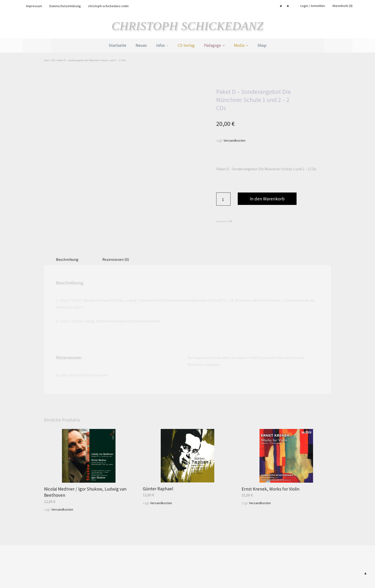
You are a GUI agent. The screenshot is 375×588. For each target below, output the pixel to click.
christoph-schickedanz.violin (108, 6)
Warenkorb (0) (342, 6)
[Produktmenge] (223, 199)
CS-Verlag (186, 45)
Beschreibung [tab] (67, 259)
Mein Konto (281, 6)
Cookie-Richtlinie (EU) (288, 6)
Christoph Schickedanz (188, 26)
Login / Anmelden (313, 6)
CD (53, 60)
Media (239, 45)
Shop (262, 45)
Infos (160, 45)
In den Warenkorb (267, 199)
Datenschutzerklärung (65, 6)
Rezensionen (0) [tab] (116, 259)
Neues (141, 45)
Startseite (117, 45)
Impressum (34, 6)
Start (47, 60)
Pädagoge (212, 45)
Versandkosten (234, 140)
